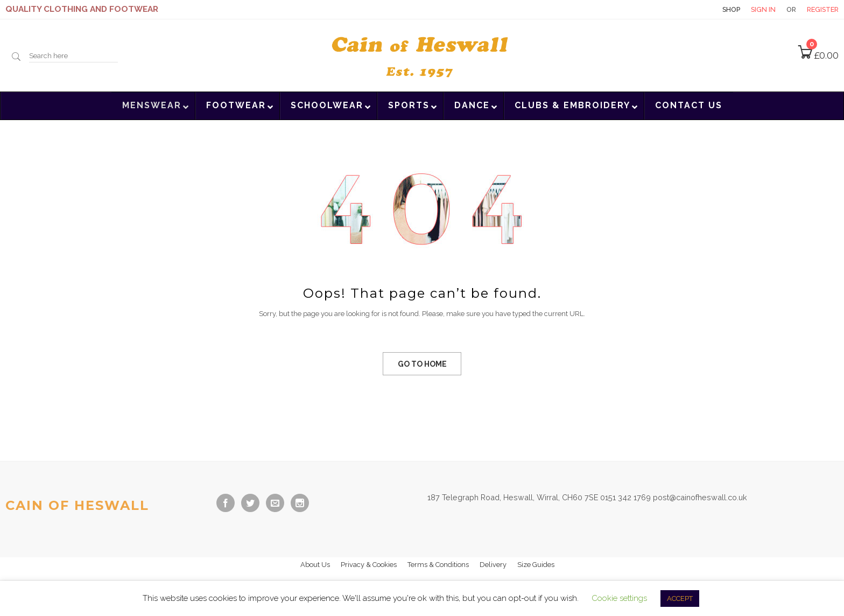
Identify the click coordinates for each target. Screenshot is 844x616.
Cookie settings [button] (619, 598)
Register (823, 9)
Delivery (493, 565)
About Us (315, 565)
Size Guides (536, 565)
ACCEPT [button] (680, 598)
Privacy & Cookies (369, 565)
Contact (693, 9)
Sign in (763, 9)
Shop (731, 9)
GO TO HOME (422, 364)
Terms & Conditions (438, 565)
